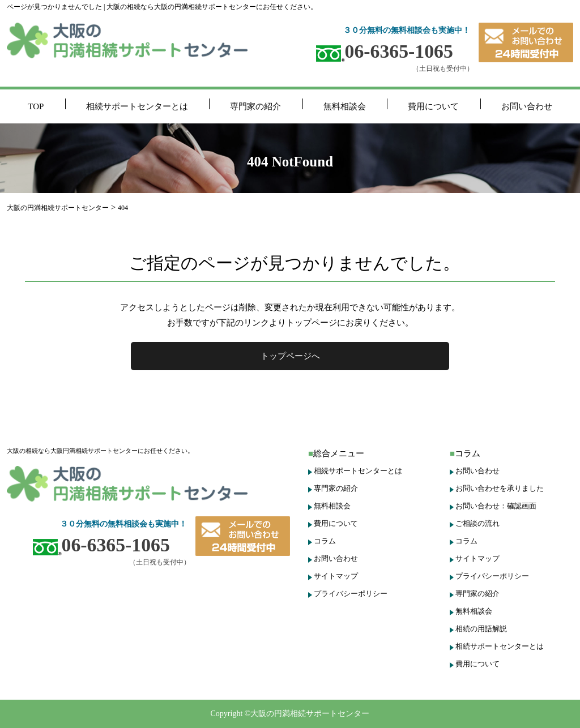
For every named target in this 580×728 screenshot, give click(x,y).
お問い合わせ (527, 106)
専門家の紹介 (255, 106)
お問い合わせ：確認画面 (496, 506)
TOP (36, 106)
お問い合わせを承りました (500, 488)
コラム (325, 541)
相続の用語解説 (481, 629)
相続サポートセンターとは (137, 106)
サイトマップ (336, 576)
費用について (433, 106)
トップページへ (290, 356)
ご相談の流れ (477, 523)
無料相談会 (345, 106)
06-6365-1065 (385, 51)
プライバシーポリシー (351, 594)
